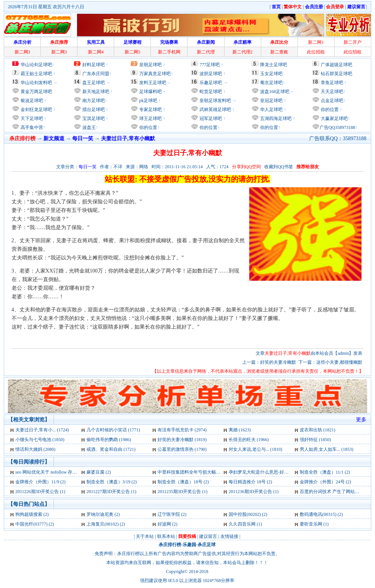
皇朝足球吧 (150, 65)
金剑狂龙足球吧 (36, 110)
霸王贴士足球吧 (36, 74)
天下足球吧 (31, 118)
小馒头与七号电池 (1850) (40, 440)
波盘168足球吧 (275, 92)
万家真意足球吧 (155, 74)
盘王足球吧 (94, 83)
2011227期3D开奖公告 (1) (111, 492)
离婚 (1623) (240, 430)
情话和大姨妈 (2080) (35, 449)
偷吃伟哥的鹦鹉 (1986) (109, 440)
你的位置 (148, 127)
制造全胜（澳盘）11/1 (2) (325, 472)
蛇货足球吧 (211, 92)
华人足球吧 (271, 110)
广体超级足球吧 (336, 65)
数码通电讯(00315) (318, 514)
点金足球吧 (331, 101)
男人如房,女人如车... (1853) (327, 449)
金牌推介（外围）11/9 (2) (40, 482)
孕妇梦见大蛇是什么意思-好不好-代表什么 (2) (274, 472)
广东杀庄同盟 (96, 74)
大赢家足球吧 (334, 118)
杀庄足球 (207, 545)
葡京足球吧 (271, 83)
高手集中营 (31, 127)
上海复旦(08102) (103, 524)
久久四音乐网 (242, 524)
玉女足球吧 (271, 74)
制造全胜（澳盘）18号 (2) (183, 482)
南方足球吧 (93, 101)
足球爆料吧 (150, 92)
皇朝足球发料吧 (215, 101)
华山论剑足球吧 (36, 65)
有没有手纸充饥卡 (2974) (182, 430)
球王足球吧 (150, 118)
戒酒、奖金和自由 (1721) (111, 449)
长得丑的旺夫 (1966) (249, 440)
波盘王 (89, 127)
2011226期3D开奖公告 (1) (40, 492)
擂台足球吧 (93, 110)
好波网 (164, 524)
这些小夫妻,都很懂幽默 (339, 362)
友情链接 (229, 536)
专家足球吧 (150, 110)
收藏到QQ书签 (279, 167)
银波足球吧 (32, 101)
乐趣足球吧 (211, 83)
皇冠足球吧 (271, 101)
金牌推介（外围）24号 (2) (325, 482)
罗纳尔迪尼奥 (100, 514)
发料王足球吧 (153, 83)
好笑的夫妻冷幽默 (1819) (182, 440)
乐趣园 (189, 545)
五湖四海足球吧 (275, 118)
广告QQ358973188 (337, 127)
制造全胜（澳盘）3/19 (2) (112, 482)
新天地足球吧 (95, 92)
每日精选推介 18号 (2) (250, 482)
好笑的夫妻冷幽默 (278, 362)
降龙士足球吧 (274, 65)
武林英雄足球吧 (215, 110)
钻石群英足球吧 (336, 74)
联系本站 (166, 536)
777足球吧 (210, 65)
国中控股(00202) (245, 514)
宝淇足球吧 (94, 118)
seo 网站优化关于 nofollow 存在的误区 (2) (56, 472)
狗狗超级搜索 (29, 514)
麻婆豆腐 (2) (99, 472)
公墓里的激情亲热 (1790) (182, 449)
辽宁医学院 (169, 514)
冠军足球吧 (210, 118)
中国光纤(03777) (31, 524)
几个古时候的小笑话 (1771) (113, 430)
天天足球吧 (331, 92)
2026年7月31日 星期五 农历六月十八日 (46, 7)
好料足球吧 (94, 65)
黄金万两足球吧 (36, 92)
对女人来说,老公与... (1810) (255, 449)
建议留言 (208, 536)
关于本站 (145, 536)
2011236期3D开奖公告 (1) (254, 492)
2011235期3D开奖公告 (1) (182, 492)
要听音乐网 (311, 524)
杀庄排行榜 (170, 545)
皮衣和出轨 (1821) (318, 430)
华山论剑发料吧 (36, 83)
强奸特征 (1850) (315, 440)
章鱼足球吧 (332, 83)
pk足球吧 (148, 101)
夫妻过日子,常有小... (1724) (42, 430)
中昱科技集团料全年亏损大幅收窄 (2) (194, 472)
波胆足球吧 (211, 74)
